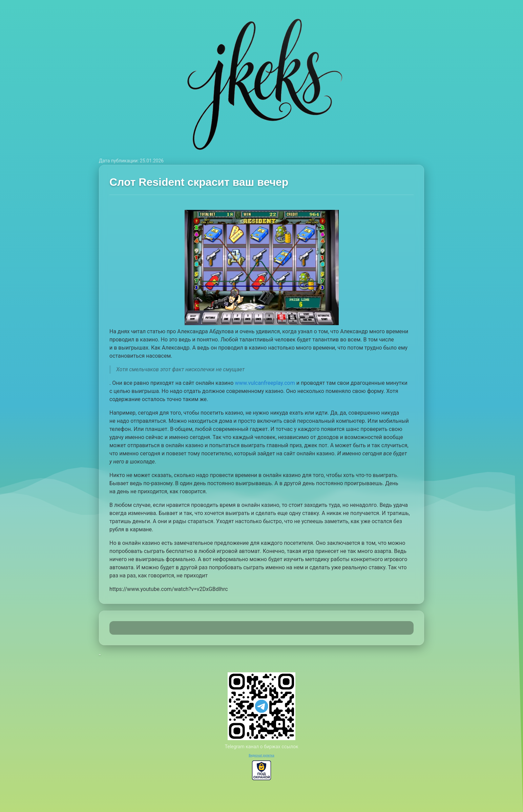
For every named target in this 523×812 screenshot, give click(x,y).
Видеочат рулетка (261, 755)
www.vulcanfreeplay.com (265, 383)
